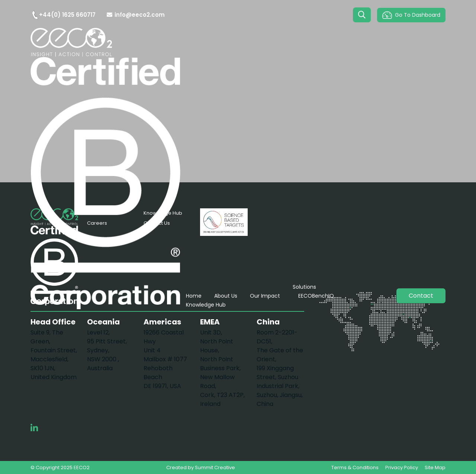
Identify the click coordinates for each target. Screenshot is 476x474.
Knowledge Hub (206, 305)
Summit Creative (215, 467)
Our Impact (265, 296)
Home (194, 296)
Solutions (304, 287)
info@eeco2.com (136, 15)
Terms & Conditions (355, 467)
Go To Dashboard (411, 15)
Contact (421, 296)
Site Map (435, 467)
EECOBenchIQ (316, 296)
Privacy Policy (402, 467)
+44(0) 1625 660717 (63, 15)
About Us (226, 296)
